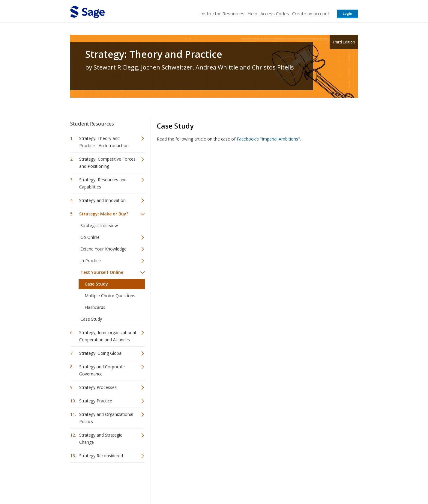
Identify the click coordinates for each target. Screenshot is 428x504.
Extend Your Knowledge (103, 249)
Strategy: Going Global (101, 353)
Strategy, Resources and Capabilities (103, 183)
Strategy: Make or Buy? (104, 214)
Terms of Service (248, 482)
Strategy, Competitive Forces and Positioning (107, 163)
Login (347, 13)
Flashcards (95, 307)
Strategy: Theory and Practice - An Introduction (104, 142)
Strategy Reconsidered (101, 456)
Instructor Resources (222, 13)
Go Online (90, 237)
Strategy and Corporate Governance (102, 370)
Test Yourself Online (102, 272)
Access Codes (275, 13)
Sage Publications (104, 482)
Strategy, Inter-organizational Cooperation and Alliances (108, 336)
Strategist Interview (99, 225)
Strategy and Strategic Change (101, 439)
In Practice (91, 261)
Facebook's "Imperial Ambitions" (268, 139)
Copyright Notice (285, 482)
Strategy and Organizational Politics (106, 418)
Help (252, 13)
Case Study (96, 284)
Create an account (311, 13)
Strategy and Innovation (102, 200)
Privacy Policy (319, 482)
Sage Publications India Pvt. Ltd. (157, 482)
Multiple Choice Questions (110, 296)
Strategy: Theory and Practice (154, 54)
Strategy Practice (96, 401)
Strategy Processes (98, 387)
